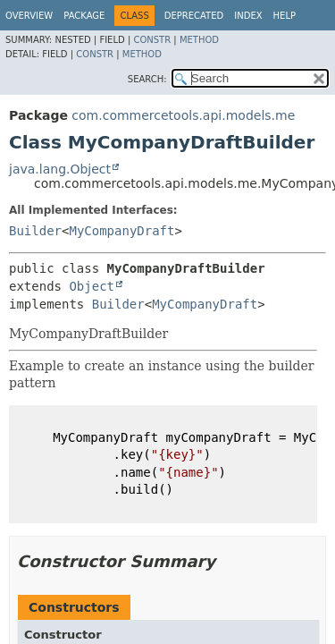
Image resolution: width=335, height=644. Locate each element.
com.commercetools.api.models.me (183, 115)
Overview (29, 16)
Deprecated (194, 16)
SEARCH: (147, 79)
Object (92, 286)
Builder (35, 231)
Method (199, 40)
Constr (152, 40)
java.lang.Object (60, 169)
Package (84, 16)
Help (285, 16)
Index (248, 16)
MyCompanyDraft (121, 231)
